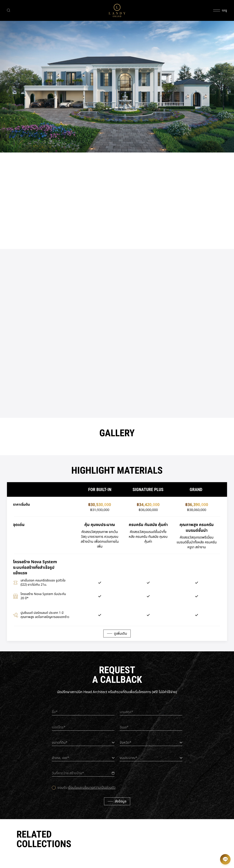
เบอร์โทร (58, 727)
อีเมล (123, 727)
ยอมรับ (86, 788)
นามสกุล (125, 712)
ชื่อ (54, 712)
